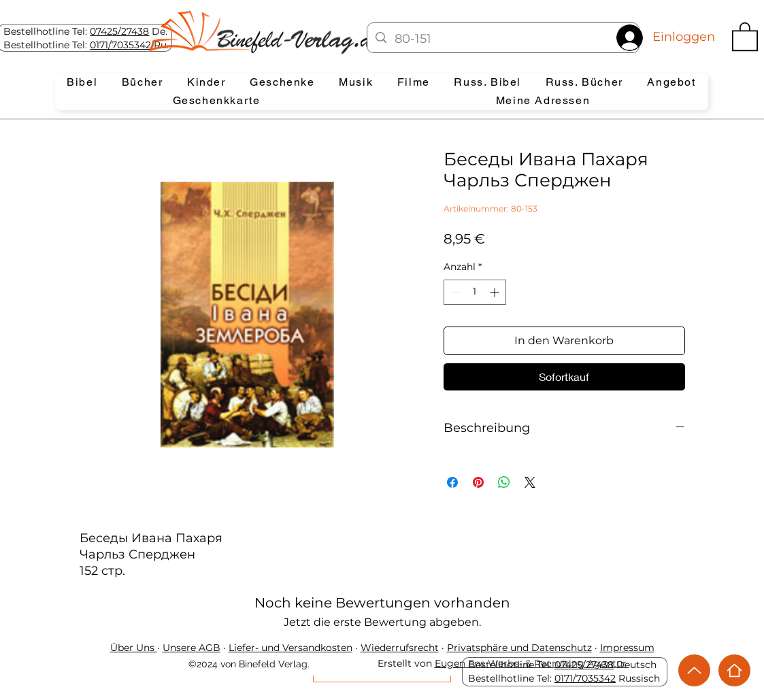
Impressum (627, 648)
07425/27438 (119, 31)
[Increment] (496, 292)
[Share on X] (530, 482)
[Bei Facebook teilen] (452, 482)
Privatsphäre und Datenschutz (519, 648)
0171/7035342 (120, 45)
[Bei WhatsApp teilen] (504, 482)
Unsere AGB (192, 648)
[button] (745, 36)
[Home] (734, 670)
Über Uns (134, 648)
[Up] (694, 670)
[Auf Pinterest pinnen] (478, 482)
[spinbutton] (475, 292)
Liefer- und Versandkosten (290, 648)
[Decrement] (454, 292)
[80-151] (502, 39)
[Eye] (262, 32)
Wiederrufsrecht (400, 648)
